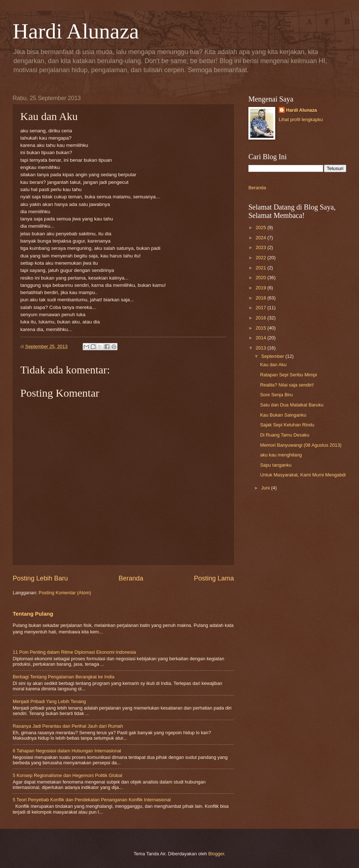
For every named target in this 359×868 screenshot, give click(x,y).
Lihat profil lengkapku (301, 119)
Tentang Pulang (33, 614)
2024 (261, 238)
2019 (261, 288)
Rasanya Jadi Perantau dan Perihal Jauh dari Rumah (68, 726)
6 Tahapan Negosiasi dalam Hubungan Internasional (67, 751)
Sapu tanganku (276, 465)
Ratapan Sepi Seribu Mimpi (288, 375)
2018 (261, 298)
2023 (261, 247)
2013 (261, 348)
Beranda (131, 578)
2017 (261, 308)
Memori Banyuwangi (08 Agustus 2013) (301, 445)
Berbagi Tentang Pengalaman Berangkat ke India (63, 677)
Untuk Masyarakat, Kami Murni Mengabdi (303, 475)
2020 (261, 278)
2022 (261, 258)
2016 (261, 318)
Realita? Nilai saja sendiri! (287, 385)
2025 (261, 228)
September (273, 356)
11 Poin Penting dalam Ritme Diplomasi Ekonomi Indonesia (74, 652)
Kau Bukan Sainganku (283, 415)
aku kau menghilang (281, 455)
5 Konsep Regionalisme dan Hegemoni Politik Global (67, 775)
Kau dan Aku (273, 365)
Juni (266, 488)
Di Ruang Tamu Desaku (285, 435)
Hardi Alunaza (76, 31)
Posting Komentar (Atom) (65, 593)
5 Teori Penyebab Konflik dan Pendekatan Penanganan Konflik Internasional (92, 800)
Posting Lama (214, 578)
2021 (261, 268)
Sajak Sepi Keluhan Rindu (287, 425)
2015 (261, 328)
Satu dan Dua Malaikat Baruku (292, 405)
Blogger (216, 854)
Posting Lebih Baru (40, 578)
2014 (261, 338)
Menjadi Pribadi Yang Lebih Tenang (49, 701)
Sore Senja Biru (276, 395)
